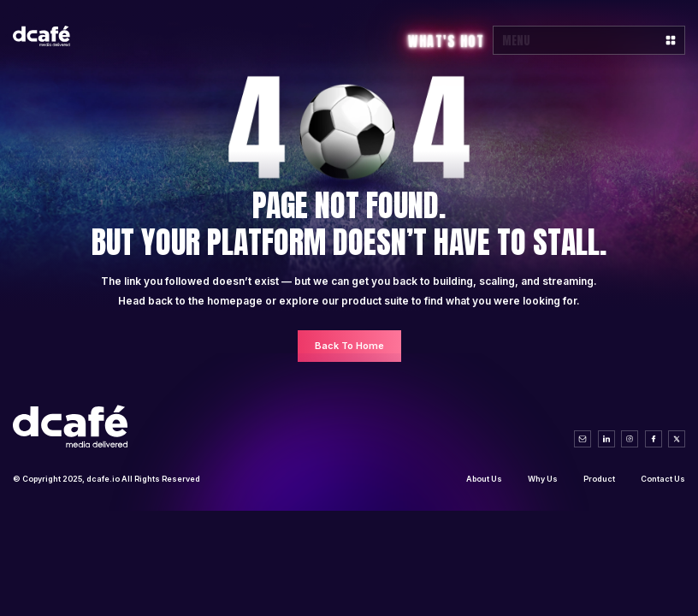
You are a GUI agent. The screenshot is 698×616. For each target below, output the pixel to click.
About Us (484, 479)
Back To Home (349, 346)
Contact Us (663, 479)
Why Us (543, 479)
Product (599, 479)
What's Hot (446, 41)
